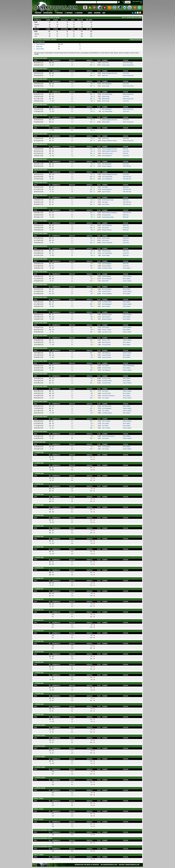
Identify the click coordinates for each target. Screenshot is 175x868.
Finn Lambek (105, 366)
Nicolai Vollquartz (107, 266)
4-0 (72, 332)
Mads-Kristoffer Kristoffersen (110, 151)
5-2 (72, 357)
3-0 (72, 276)
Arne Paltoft (105, 426)
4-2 (72, 111)
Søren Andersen (40, 44)
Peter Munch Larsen (107, 153)
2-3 (72, 149)
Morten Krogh (106, 65)
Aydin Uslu (105, 75)
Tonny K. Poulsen (107, 330)
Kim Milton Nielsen (107, 268)
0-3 (72, 225)
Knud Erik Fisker (106, 291)
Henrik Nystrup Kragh (108, 200)
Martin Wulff (105, 281)
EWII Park (126, 149)
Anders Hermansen (107, 243)
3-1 (72, 243)
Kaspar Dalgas (40, 49)
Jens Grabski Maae (107, 94)
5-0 (72, 315)
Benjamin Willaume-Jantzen (109, 141)
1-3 (72, 317)
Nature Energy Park (128, 65)
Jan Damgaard (106, 447)
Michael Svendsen (107, 315)
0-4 (72, 268)
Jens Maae (105, 187)
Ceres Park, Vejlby (128, 63)
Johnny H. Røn (106, 340)
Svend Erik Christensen (108, 396)
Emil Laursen (105, 228)
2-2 (72, 101)
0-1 (72, 153)
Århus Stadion (127, 268)
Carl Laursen (105, 438)
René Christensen (107, 279)
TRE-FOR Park (127, 166)
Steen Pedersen (106, 342)
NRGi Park (126, 187)
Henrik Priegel (106, 238)
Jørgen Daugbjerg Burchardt (110, 73)
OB (92, 63)
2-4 (72, 202)
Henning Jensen (106, 215)
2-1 (72, 63)
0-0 (72, 99)
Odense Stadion (127, 276)
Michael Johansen (107, 230)
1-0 (72, 84)
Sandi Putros (105, 63)
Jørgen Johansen (107, 357)
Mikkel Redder (106, 99)
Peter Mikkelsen (106, 353)
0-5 (72, 294)
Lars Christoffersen (107, 179)
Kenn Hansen (106, 204)
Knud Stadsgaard (107, 264)
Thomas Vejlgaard (107, 294)
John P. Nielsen (106, 421)
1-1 (72, 73)
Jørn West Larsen (107, 332)
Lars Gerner (105, 391)
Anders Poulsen (106, 192)
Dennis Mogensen (107, 156)
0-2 (72, 251)
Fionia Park (126, 228)
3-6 (72, 192)
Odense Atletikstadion (129, 366)
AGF (53, 63)
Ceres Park (126, 73)
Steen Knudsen (106, 306)
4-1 (72, 189)
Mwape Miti (39, 47)
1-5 (72, 65)
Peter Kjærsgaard (107, 84)
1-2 (72, 86)
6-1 (72, 238)
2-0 (72, 228)
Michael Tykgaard (107, 166)
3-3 (72, 279)
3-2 (72, 151)
